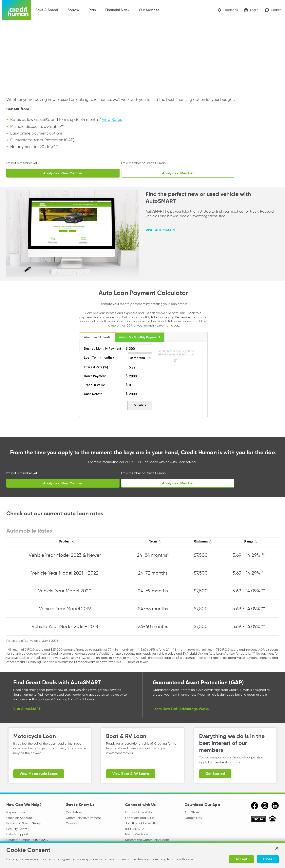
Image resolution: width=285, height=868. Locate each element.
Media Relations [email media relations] (137, 834)
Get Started (215, 774)
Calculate (139, 405)
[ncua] (258, 820)
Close (268, 859)
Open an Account (19, 818)
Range (249, 542)
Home (10, 28)
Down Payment (95, 376)
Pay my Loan (16, 812)
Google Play (193, 818)
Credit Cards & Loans (34, 28)
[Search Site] (273, 10)
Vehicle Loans (65, 28)
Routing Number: (19, 840)
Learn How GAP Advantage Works (181, 709)
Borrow (73, 10)
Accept (241, 859)
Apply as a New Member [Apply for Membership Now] (63, 173)
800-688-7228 (135, 829)
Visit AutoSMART (27, 709)
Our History (74, 812)
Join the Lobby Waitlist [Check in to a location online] (142, 823)
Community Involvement (83, 818)
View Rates (112, 119)
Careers (71, 823)
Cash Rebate (93, 394)
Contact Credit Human (142, 812)
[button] (277, 848)
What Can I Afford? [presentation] (97, 337)
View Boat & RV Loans (131, 774)
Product (65, 542)
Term (153, 542)
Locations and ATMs (140, 818)
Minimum (201, 542)
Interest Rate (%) (96, 367)
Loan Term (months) (99, 358)
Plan (92, 10)
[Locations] (228, 10)
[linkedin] (275, 806)
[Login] (251, 10)
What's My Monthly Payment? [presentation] (139, 337)
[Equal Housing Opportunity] (272, 820)
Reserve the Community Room (147, 840)
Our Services (149, 10)
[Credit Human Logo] (16, 10)
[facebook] (255, 806)
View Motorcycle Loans (39, 774)
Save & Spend (47, 10)
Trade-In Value (94, 385)
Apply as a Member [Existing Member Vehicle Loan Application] (178, 173)
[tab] (97, 337)
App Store (192, 812)
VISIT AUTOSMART (161, 230)
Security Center (17, 829)
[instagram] (265, 806)
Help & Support (17, 834)
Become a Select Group (24, 823)
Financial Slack (117, 10)
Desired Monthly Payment (103, 349)
